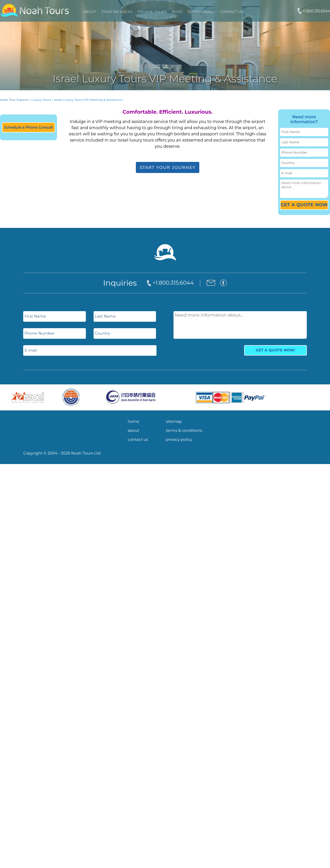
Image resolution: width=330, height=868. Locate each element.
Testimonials (201, 12)
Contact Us (231, 12)
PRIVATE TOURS (152, 12)
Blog (177, 12)
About (90, 12)
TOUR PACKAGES (117, 12)
